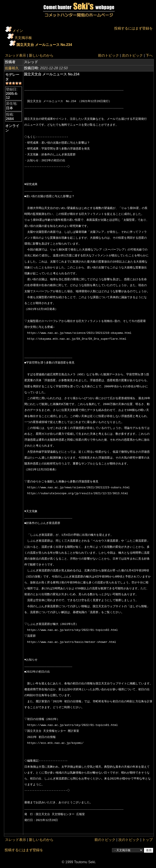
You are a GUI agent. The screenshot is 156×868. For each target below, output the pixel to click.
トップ (147, 840)
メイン (18, 31)
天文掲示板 (23, 38)
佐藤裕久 (12, 68)
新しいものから (41, 55)
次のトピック (132, 55)
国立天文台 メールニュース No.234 (44, 45)
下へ (149, 55)
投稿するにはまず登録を (133, 28)
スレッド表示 (16, 55)
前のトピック (108, 55)
